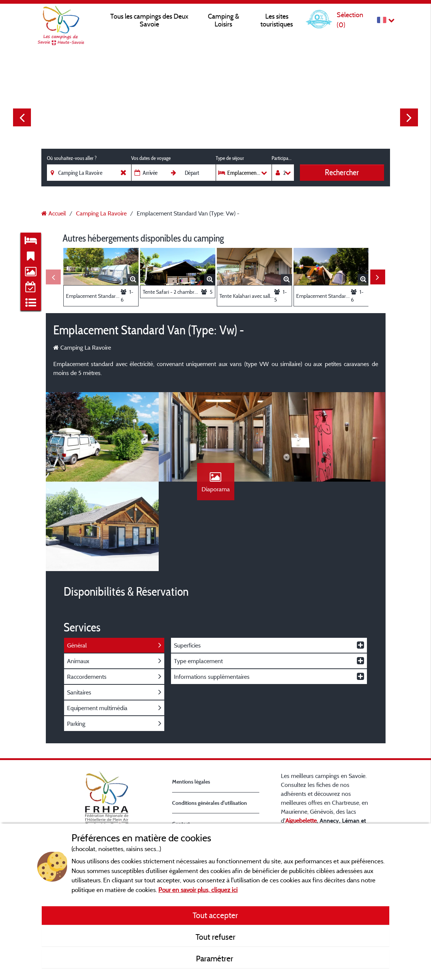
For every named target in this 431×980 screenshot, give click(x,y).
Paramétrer (215, 958)
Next (409, 117)
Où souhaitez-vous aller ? (72, 158)
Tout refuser (215, 937)
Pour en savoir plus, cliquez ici (198, 890)
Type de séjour (230, 158)
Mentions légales (191, 782)
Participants (283, 158)
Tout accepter (215, 915)
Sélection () (350, 20)
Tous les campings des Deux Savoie (149, 20)
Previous (22, 117)
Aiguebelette (301, 820)
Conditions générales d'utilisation (210, 803)
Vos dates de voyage (151, 158)
